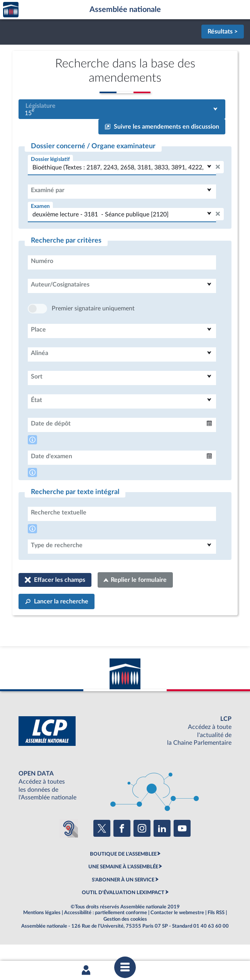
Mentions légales (42, 936)
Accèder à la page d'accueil (11, 10)
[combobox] (122, 109)
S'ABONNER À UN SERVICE (123, 903)
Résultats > (223, 32)
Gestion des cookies (125, 942)
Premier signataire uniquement (93, 332)
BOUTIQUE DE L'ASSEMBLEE (123, 877)
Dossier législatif (50, 159)
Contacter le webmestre (177, 936)
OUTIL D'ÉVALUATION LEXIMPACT (123, 916)
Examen (40, 206)
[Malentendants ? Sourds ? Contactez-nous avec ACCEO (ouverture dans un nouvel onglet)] (69, 851)
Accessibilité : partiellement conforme (106, 936)
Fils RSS (216, 936)
